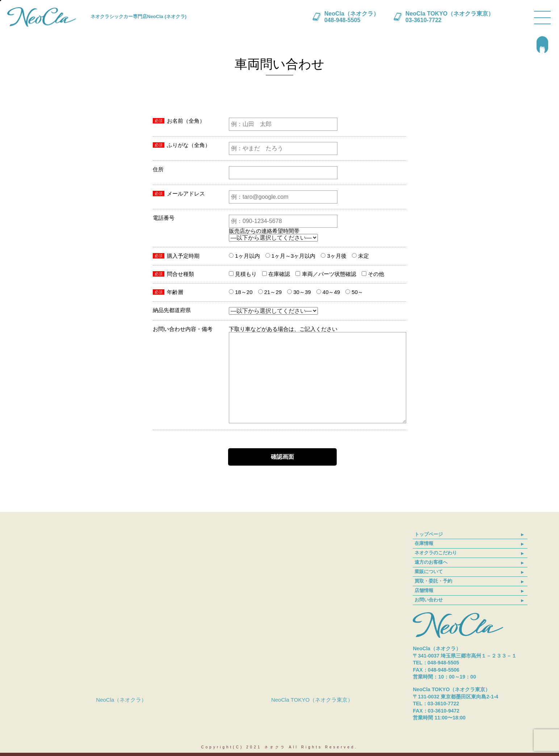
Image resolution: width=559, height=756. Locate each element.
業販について (429, 572)
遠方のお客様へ (431, 562)
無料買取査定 (543, 45)
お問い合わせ (429, 600)
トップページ (429, 534)
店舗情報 (424, 590)
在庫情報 (424, 543)
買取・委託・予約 (433, 581)
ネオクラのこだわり (436, 553)
